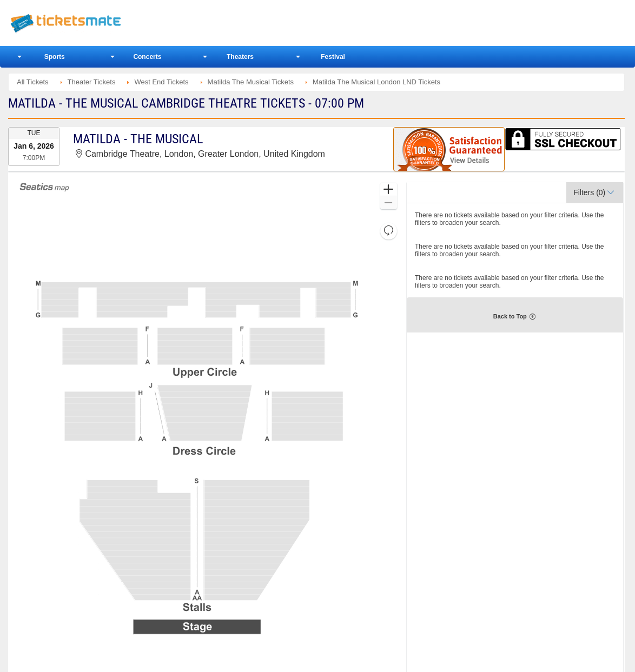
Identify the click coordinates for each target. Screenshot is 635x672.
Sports (55, 57)
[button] (389, 189)
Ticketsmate (117, 23)
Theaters (240, 57)
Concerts (147, 57)
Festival (333, 57)
